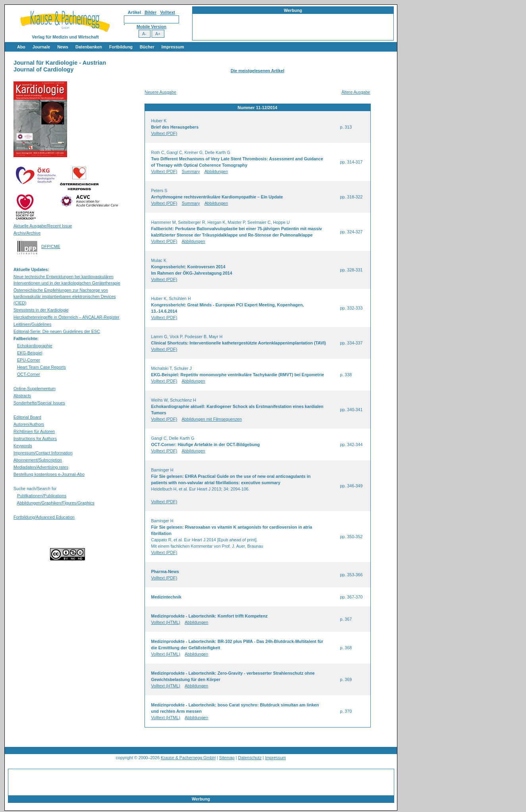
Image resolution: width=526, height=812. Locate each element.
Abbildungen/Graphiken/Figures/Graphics (55, 503)
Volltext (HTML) (166, 622)
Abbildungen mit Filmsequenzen (212, 419)
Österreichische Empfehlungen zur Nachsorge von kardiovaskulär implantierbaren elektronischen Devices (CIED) (65, 296)
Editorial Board (27, 417)
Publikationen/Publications (42, 496)
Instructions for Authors (35, 439)
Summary (191, 171)
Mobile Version (151, 27)
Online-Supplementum (35, 389)
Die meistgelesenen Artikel (257, 71)
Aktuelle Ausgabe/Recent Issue (43, 226)
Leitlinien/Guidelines (32, 324)
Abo (21, 47)
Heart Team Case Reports (41, 367)
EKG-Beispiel (30, 353)
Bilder (150, 12)
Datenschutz (250, 758)
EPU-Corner (29, 360)
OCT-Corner (29, 374)
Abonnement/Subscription (38, 460)
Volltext (168, 12)
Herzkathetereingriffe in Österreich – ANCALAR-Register (66, 317)
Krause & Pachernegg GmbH (188, 758)
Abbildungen (216, 171)
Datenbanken (89, 47)
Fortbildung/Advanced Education (44, 517)
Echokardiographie (35, 346)
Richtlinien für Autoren (34, 431)
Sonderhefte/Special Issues (39, 403)
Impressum (173, 47)
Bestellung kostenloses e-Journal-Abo (49, 474)
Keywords (23, 446)
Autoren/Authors (29, 424)
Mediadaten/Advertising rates (41, 467)
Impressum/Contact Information (43, 453)
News (63, 47)
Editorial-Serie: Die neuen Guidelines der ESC (57, 331)
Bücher (147, 47)
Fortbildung (121, 47)
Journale (41, 47)
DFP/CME (51, 246)
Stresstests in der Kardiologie (41, 310)
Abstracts (22, 396)
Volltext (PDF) (164, 133)
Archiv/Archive (27, 233)
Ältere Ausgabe (356, 92)
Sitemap (227, 758)
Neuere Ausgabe (161, 92)
